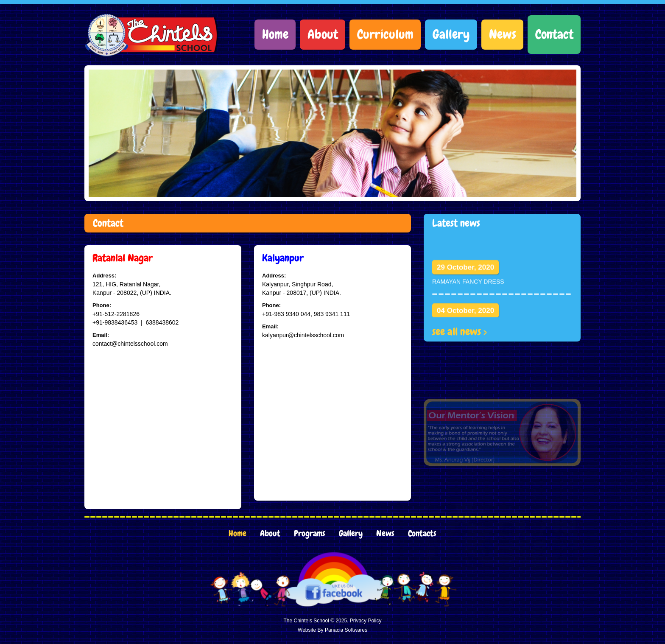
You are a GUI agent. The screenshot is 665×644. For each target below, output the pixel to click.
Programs (310, 533)
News (503, 34)
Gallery (451, 34)
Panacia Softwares (346, 630)
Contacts (422, 533)
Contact (554, 34)
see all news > (460, 332)
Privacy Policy (366, 621)
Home (275, 34)
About (323, 34)
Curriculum (385, 34)
